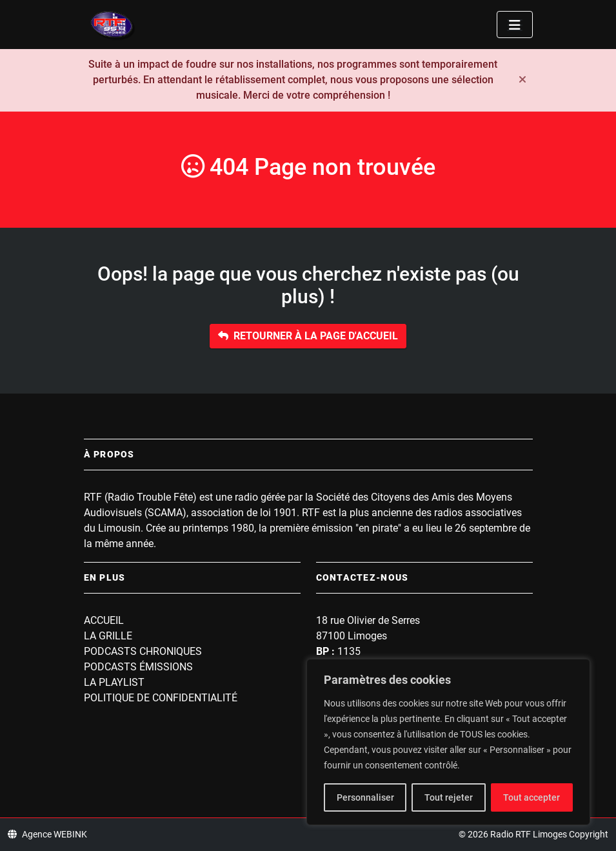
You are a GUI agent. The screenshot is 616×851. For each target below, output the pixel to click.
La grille (108, 636)
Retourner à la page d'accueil (308, 336)
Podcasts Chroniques (143, 651)
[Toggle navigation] (515, 25)
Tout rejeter (449, 797)
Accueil (104, 620)
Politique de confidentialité (161, 698)
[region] (448, 742)
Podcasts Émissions (138, 667)
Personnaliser (365, 797)
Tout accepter (532, 797)
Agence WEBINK (47, 834)
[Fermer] (522, 80)
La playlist (114, 682)
